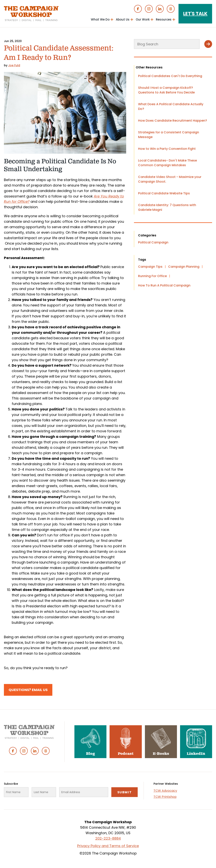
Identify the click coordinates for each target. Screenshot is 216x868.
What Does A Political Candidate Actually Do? (171, 106)
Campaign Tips (150, 267)
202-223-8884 (108, 838)
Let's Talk (195, 14)
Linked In (160, 9)
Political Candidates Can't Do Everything (170, 76)
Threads (171, 9)
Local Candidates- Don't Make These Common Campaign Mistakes (167, 163)
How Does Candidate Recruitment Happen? (173, 121)
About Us (123, 19)
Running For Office (152, 276)
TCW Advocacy (165, 791)
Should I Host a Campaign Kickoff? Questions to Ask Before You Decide (166, 90)
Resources (164, 19)
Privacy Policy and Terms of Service (108, 846)
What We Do (100, 19)
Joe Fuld (14, 65)
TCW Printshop (165, 797)
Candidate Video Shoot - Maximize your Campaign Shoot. (170, 179)
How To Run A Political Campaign (164, 285)
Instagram (149, 9)
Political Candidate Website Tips (164, 193)
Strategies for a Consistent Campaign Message (169, 135)
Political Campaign (153, 242)
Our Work (143, 19)
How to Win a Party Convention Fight (167, 149)
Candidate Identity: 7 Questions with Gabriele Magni (167, 207)
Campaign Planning (184, 267)
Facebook (138, 9)
